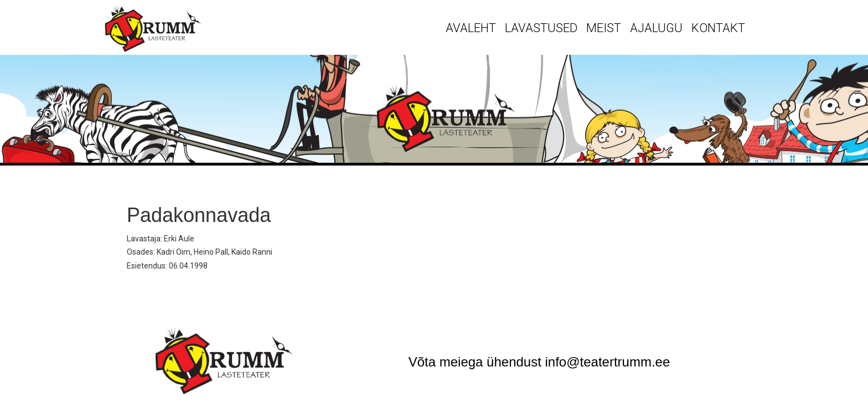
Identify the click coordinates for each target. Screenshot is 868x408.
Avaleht (471, 28)
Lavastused (541, 28)
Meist (604, 28)
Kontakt (718, 28)
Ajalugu (656, 28)
